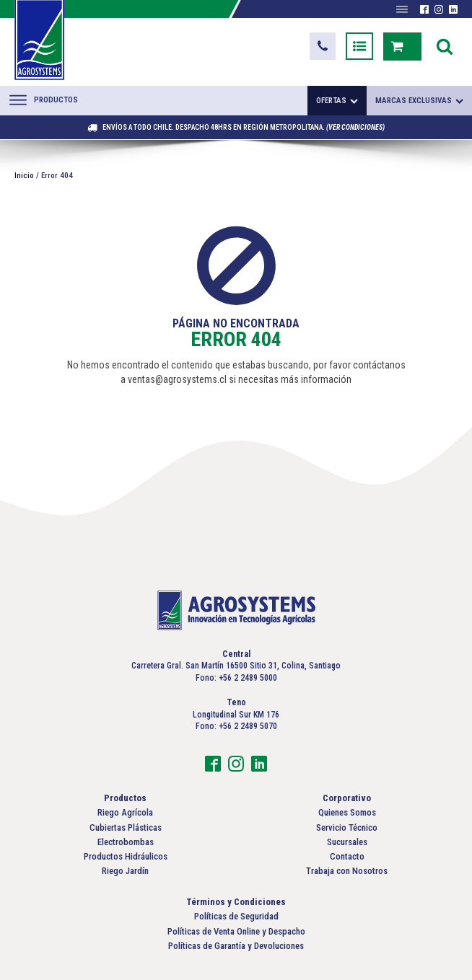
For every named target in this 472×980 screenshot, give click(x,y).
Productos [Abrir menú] (44, 100)
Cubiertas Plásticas (126, 827)
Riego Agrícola (125, 812)
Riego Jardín (125, 871)
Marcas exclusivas (419, 101)
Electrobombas (126, 842)
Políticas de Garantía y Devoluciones (236, 946)
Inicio (24, 176)
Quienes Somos (347, 812)
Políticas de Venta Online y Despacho (236, 931)
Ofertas (337, 101)
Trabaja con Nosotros (347, 871)
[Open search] (445, 46)
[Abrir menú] (402, 9)
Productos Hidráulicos (126, 856)
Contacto (347, 856)
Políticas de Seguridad (236, 916)
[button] (323, 46)
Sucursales (347, 842)
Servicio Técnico (347, 827)
